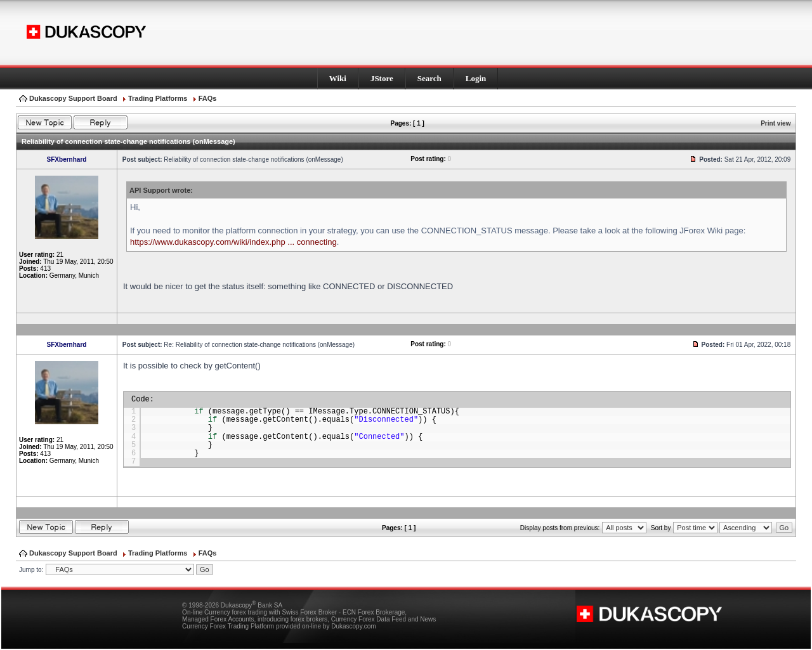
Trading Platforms (158, 98)
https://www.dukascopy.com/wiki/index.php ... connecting (233, 242)
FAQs (208, 98)
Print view (776, 123)
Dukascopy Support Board (73, 98)
